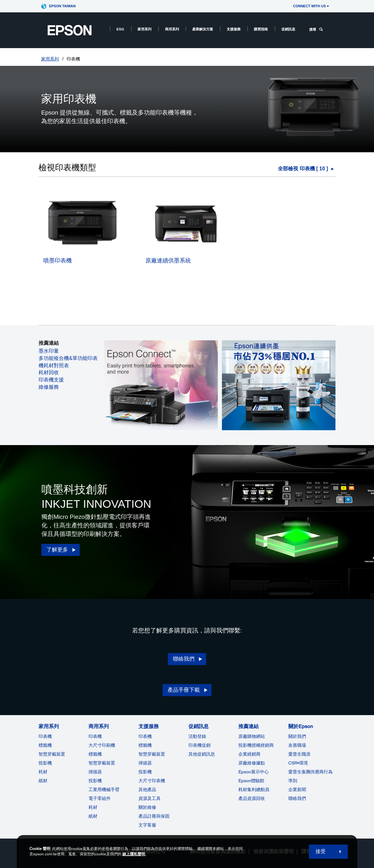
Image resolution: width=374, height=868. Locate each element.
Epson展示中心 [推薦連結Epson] (254, 772)
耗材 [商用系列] (93, 807)
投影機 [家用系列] (45, 763)
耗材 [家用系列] (43, 772)
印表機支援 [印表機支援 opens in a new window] (51, 380)
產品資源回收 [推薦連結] (252, 798)
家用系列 (144, 29)
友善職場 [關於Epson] (297, 745)
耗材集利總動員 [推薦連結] (254, 789)
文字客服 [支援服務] (147, 825)
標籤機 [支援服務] (145, 745)
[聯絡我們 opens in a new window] (187, 659)
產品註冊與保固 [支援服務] (154, 816)
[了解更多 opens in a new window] (60, 550)
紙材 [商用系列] (93, 816)
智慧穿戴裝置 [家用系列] (52, 754)
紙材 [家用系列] (43, 781)
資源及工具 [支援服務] (150, 798)
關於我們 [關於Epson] (297, 736)
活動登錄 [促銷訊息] (197, 736)
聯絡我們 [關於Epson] (297, 798)
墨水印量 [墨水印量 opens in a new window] (49, 351)
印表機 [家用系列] (45, 736)
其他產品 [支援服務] (147, 789)
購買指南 (261, 29)
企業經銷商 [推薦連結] (249, 754)
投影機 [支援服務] (145, 772)
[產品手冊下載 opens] (187, 690)
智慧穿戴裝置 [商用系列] (102, 763)
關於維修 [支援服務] (147, 807)
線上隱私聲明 (134, 854)
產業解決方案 (203, 29)
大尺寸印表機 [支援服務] (152, 781)
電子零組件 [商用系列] (100, 798)
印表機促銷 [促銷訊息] (199, 745)
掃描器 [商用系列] (95, 772)
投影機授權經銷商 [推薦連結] (256, 745)
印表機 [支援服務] (145, 736)
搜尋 (316, 29)
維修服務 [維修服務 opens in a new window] (49, 387)
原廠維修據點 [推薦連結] (252, 763)
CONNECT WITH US (311, 6)
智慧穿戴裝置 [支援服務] (152, 754)
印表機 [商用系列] (95, 736)
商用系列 (172, 29)
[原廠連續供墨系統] (187, 268)
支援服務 (234, 29)
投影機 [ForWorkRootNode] (95, 781)
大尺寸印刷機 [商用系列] (102, 745)
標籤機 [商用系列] (95, 754)
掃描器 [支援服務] (145, 763)
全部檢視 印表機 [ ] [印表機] (303, 169)
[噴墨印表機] (85, 268)
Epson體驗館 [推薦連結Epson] (251, 781)
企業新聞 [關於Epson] (297, 789)
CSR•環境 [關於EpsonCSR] (298, 763)
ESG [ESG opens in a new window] (120, 29)
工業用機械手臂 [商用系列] (104, 789)
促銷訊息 (288, 29)
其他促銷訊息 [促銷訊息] (202, 754)
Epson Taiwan (62, 6)
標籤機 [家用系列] (45, 745)
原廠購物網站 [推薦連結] (252, 736)
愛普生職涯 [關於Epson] (299, 754)
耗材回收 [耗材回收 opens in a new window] (49, 372)
